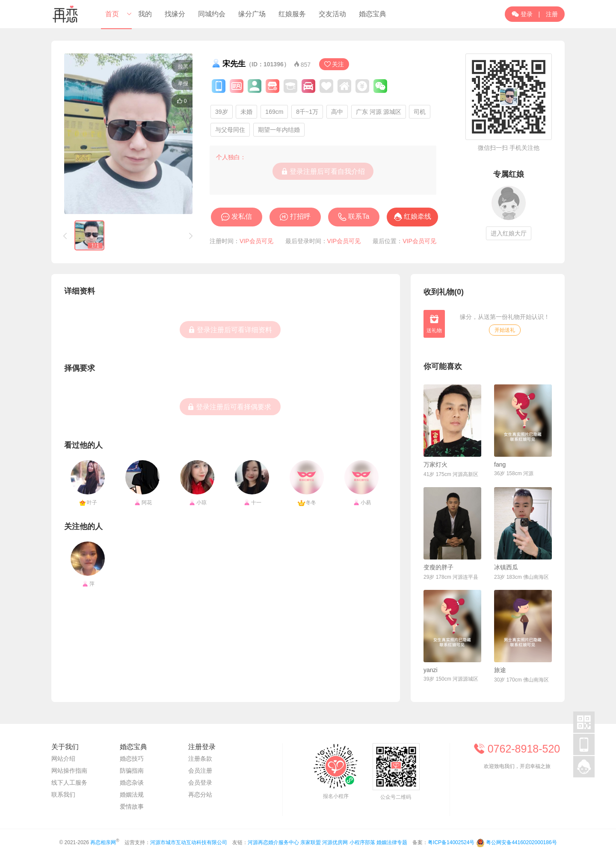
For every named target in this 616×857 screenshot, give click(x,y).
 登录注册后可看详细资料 (230, 330)
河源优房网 (335, 842)
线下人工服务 (69, 783)
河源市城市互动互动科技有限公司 (189, 842)
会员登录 (200, 783)
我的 (145, 14)
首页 (112, 14)
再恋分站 (200, 795)
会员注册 (200, 771)
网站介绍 (63, 759)
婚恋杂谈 (132, 783)
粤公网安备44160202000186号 (521, 842)
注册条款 (200, 759)
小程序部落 (362, 842)
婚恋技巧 (132, 759)
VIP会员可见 (256, 241)
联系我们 (63, 795)
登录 (522, 14)
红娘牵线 (418, 216)
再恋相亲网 (103, 842)
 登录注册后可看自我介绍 (323, 171)
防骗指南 (132, 771)
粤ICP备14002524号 (451, 842)
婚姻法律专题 (392, 842)
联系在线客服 (518, 789)
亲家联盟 (311, 842)
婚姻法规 (132, 795)
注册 (552, 14)
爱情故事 (132, 806)
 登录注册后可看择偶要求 (229, 407)
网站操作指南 (69, 771)
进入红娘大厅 (509, 233)
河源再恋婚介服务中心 (273, 842)
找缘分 (175, 14)
